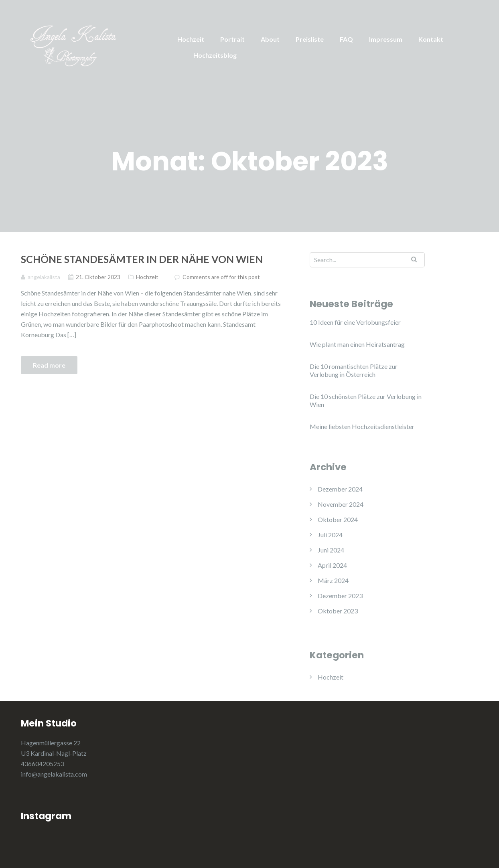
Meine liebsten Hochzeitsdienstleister (362, 426)
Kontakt (431, 39)
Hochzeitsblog (215, 55)
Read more (49, 365)
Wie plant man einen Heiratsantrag (357, 344)
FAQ (346, 39)
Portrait (232, 39)
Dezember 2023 (340, 596)
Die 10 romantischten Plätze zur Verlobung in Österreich (354, 370)
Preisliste (310, 39)
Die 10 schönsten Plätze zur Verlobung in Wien (366, 400)
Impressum (386, 39)
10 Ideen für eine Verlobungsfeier (355, 322)
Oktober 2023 (338, 611)
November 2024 (341, 504)
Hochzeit (191, 39)
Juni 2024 (331, 550)
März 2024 (333, 580)
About (270, 39)
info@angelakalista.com (54, 774)
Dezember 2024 (340, 489)
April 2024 (332, 565)
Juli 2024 (330, 535)
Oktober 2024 (338, 519)
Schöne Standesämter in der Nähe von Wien (142, 259)
